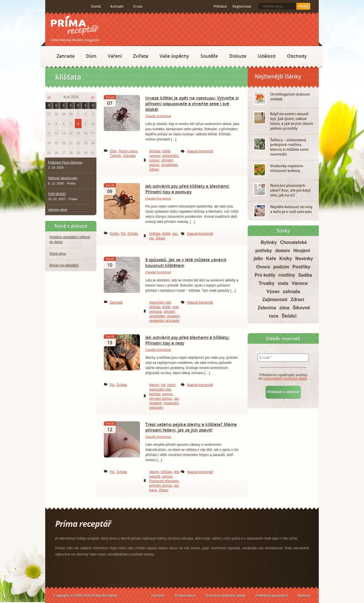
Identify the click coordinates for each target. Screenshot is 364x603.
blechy (154, 385)
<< (49, 97)
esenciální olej (160, 302)
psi (151, 238)
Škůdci (289, 316)
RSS (51, 7)
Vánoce (300, 283)
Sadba (305, 275)
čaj (163, 385)
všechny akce (58, 210)
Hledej (303, 6)
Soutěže (209, 56)
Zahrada (66, 56)
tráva (153, 490)
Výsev (273, 292)
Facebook (60, 6)
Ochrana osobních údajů (225, 595)
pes (175, 234)
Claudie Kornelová (158, 116)
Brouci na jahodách (64, 265)
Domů (96, 6)
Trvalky (267, 283)
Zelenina (267, 308)
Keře (271, 259)
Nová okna (58, 254)
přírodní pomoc (161, 399)
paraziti (155, 476)
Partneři (158, 595)
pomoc (154, 160)
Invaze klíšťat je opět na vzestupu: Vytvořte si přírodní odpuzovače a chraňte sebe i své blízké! (192, 103)
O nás (138, 6)
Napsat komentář (200, 151)
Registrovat (242, 6)
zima (284, 308)
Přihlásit (220, 6)
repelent (173, 316)
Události (267, 56)
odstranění (170, 156)
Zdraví (154, 169)
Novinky (304, 259)
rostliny (287, 275)
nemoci (155, 156)
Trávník (115, 156)
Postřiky (301, 267)
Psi (123, 234)
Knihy (286, 259)
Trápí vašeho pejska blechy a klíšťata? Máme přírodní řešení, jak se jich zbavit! (191, 427)
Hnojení (302, 251)
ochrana (155, 312)
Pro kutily (265, 275)
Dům (91, 56)
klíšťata (155, 151)
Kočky (114, 234)
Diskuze (238, 56)
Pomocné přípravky (164, 481)
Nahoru (304, 595)
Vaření (115, 56)
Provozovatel (185, 595)
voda (283, 283)
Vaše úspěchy (174, 56)
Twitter (69, 7)
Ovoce (263, 267)
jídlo (258, 259)
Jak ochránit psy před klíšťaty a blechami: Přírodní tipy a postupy (187, 189)
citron (171, 385)
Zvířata (141, 56)
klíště (166, 151)
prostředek (170, 165)
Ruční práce (128, 151)
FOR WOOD (57, 194)
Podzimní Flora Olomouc (65, 162)
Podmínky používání (272, 595)
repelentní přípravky (164, 321)
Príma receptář (75, 25)
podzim (281, 267)
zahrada (291, 292)
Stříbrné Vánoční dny (63, 178)
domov (283, 251)
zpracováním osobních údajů (285, 378)
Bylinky (269, 242)
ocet (176, 307)
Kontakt (117, 6)
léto (176, 472)
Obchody (297, 56)
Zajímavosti (275, 300)
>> (93, 97)
